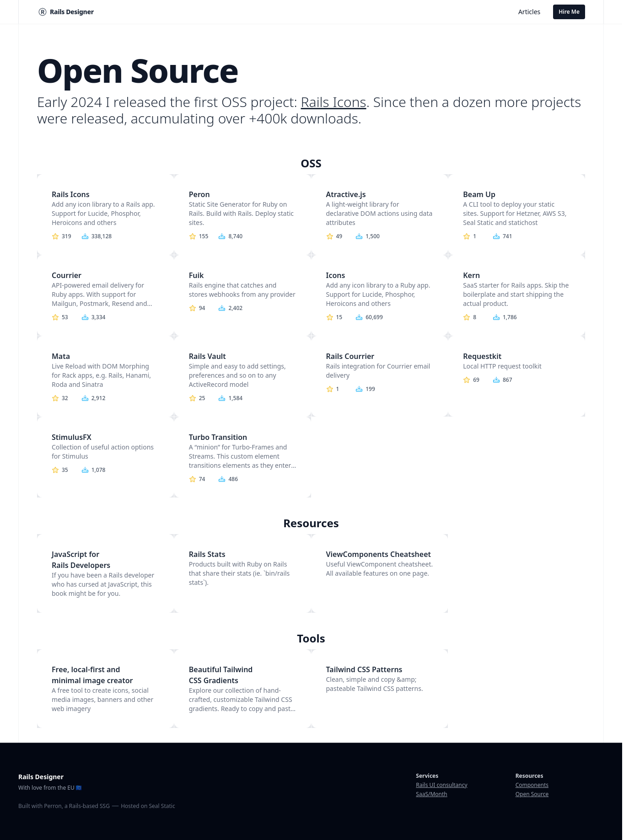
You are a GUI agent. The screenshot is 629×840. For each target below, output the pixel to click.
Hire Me (569, 12)
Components (532, 785)
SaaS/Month (431, 794)
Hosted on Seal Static (148, 806)
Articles (529, 12)
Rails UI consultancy (441, 785)
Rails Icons (334, 102)
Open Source (532, 794)
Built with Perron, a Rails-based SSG (64, 806)
